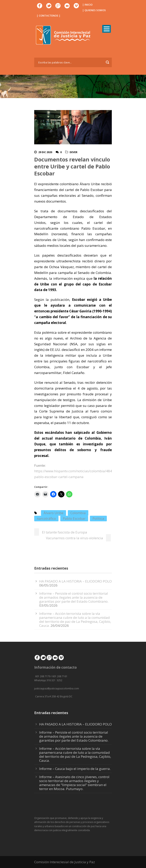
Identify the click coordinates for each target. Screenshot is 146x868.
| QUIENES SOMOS (94, 10)
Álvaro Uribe (54, 513)
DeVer (73, 152)
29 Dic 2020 (45, 152)
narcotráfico (46, 518)
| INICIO (87, 5)
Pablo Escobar (74, 518)
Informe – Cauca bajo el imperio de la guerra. (75, 769)
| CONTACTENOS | (49, 16)
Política (98, 518)
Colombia (78, 513)
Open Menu (107, 29)
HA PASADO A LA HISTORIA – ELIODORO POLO (75, 581)
